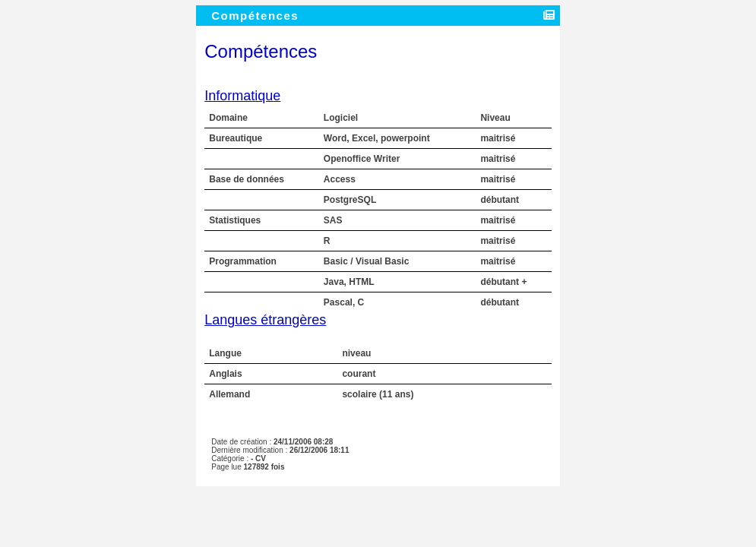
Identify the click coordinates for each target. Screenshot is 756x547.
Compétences (257, 16)
